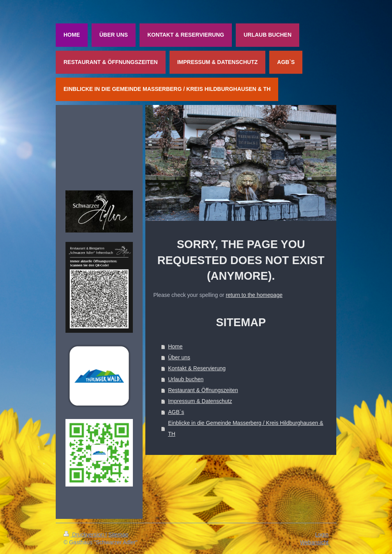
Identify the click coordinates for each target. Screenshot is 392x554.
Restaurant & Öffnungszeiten (203, 390)
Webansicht (314, 542)
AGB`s (176, 412)
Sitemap (118, 534)
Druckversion (84, 534)
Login (322, 534)
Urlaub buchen (186, 379)
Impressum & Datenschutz (200, 401)
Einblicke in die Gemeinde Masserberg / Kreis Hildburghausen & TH (245, 428)
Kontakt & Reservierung (197, 368)
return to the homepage (254, 295)
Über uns (179, 357)
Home (175, 346)
